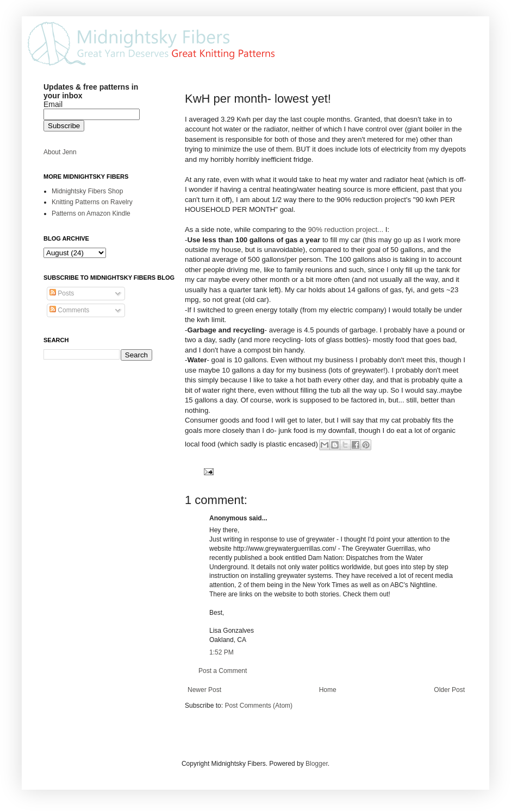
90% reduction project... (346, 229)
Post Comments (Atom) (258, 706)
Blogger (317, 764)
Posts (62, 293)
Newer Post (204, 690)
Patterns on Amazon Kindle (91, 213)
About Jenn (60, 152)
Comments (69, 310)
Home (328, 690)
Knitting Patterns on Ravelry (92, 202)
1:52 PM (222, 652)
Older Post (449, 690)
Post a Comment (223, 671)
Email (53, 104)
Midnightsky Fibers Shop (87, 191)
